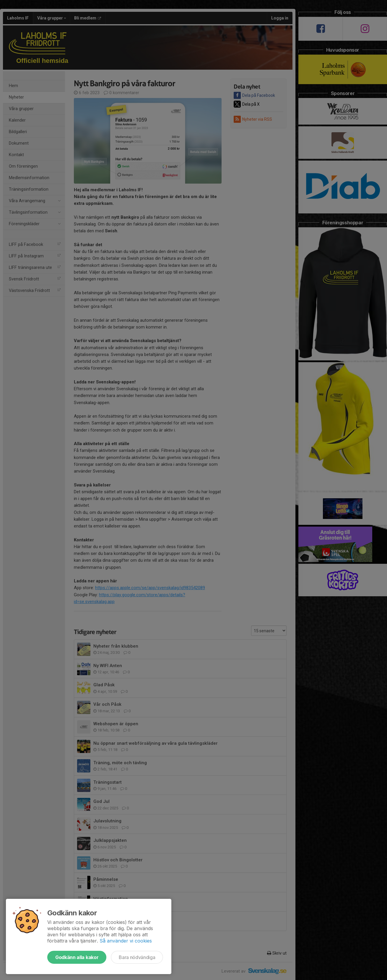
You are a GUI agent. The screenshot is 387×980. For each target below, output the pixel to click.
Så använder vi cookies (126, 941)
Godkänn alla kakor (77, 957)
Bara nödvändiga (137, 957)
